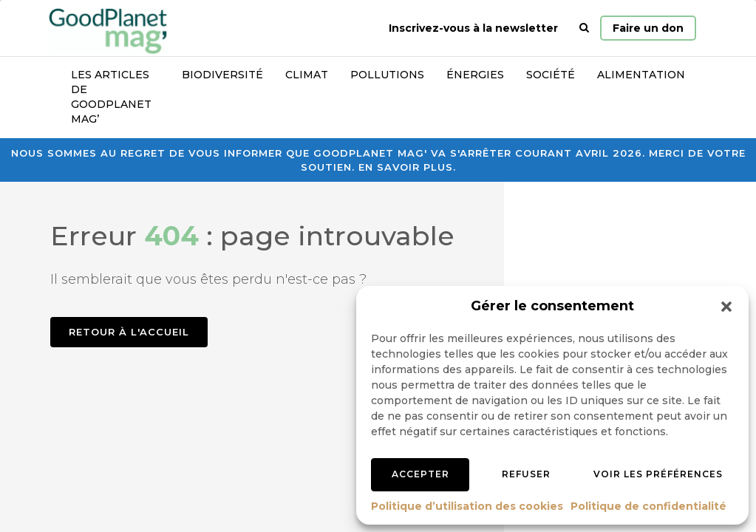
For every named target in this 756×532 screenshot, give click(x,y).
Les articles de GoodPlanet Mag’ (111, 97)
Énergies (475, 75)
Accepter (420, 474)
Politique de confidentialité (648, 506)
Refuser (526, 474)
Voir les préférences (658, 474)
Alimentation (641, 75)
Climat (307, 75)
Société (551, 75)
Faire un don (648, 28)
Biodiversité (222, 75)
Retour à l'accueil (129, 332)
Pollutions (387, 75)
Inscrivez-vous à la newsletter (473, 28)
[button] (726, 307)
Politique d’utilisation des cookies (467, 506)
